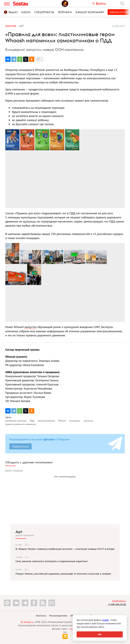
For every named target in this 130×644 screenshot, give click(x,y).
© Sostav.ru (27, 622)
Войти (9, 470)
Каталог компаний (90, 12)
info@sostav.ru (119, 601)
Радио (11, 12)
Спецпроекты (44, 12)
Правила (18, 470)
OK (100, 634)
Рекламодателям (58, 616)
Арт (19, 532)
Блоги (26, 12)
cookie (105, 620)
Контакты (41, 616)
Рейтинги (65, 12)
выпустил (30, 327)
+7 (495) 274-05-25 (117, 604)
